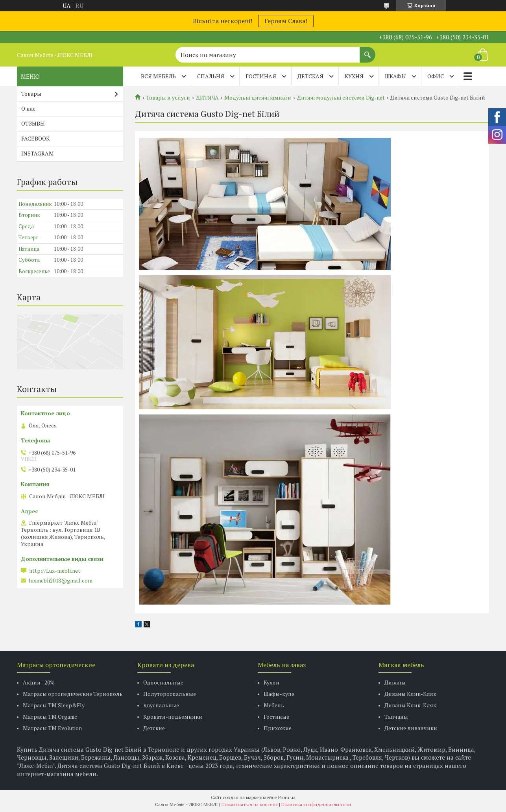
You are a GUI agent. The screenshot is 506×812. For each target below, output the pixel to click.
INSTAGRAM (38, 153)
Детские (154, 728)
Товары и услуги (168, 98)
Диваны (395, 682)
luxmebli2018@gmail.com (61, 581)
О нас (28, 108)
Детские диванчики (411, 728)
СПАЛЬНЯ (211, 76)
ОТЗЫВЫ (33, 123)
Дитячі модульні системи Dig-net (341, 98)
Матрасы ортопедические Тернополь (73, 694)
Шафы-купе (279, 694)
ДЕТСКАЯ (310, 76)
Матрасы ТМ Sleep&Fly (54, 705)
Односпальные (163, 682)
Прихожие (278, 728)
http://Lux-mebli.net (55, 571)
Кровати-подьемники (173, 717)
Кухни (271, 682)
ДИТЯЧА (207, 98)
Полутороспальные (170, 694)
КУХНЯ (354, 76)
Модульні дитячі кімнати (258, 98)
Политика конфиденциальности (316, 804)
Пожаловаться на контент (250, 804)
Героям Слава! (286, 21)
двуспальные (161, 705)
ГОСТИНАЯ (261, 76)
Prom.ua (287, 797)
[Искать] (367, 51)
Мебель (274, 705)
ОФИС (436, 76)
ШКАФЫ (395, 76)
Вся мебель (158, 76)
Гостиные (276, 717)
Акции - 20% (39, 682)
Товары (31, 93)
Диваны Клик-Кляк (410, 694)
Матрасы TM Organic (50, 717)
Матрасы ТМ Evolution (52, 728)
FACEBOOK (35, 138)
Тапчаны (396, 717)
